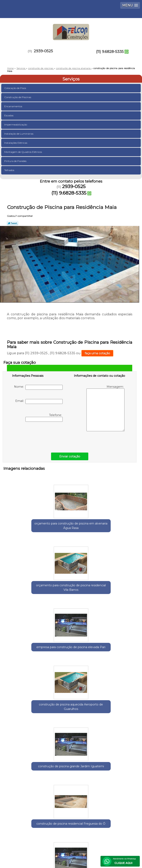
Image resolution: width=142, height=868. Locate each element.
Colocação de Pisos (15, 88)
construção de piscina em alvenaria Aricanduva (115, 652)
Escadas (9, 115)
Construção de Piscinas (18, 97)
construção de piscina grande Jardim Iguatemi (71, 590)
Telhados (10, 170)
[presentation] (38, 436)
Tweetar (13, 223)
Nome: (38, 387)
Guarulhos (33, 746)
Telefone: (44, 417)
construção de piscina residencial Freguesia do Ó (115, 590)
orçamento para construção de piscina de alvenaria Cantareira (71, 652)
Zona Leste (75, 746)
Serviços (71, 79)
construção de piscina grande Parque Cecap (27, 650)
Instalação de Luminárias (19, 134)
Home (23, 826)
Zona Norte (94, 746)
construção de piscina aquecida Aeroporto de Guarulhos (27, 590)
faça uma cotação (97, 353)
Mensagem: (105, 408)
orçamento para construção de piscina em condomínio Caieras (71, 716)
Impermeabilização (16, 125)
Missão (86, 826)
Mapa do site (87, 838)
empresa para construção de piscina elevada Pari (115, 523)
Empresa (55, 826)
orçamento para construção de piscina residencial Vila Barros (71, 523)
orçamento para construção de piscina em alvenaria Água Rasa (27, 526)
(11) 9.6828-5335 (110, 52)
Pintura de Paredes (16, 161)
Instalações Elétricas (16, 143)
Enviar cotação (70, 456)
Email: (39, 401)
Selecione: (15, 746)
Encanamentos (14, 106)
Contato (52, 838)
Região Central (53, 746)
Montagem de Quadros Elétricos (23, 152)
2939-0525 (43, 51)
